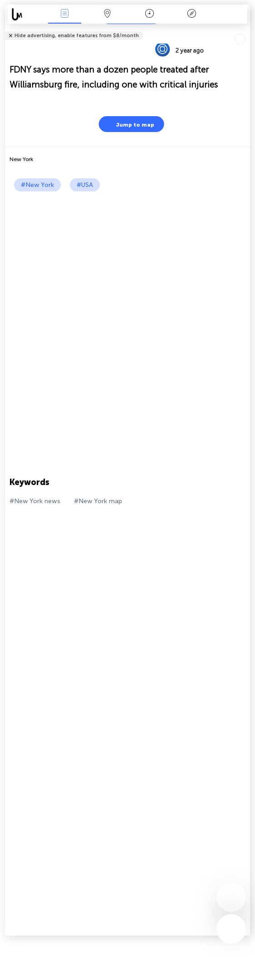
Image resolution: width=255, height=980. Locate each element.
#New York (37, 185)
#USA (85, 185)
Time (150, 14)
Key (192, 14)
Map (107, 14)
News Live (65, 14)
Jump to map (129, 124)
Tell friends (246, 30)
